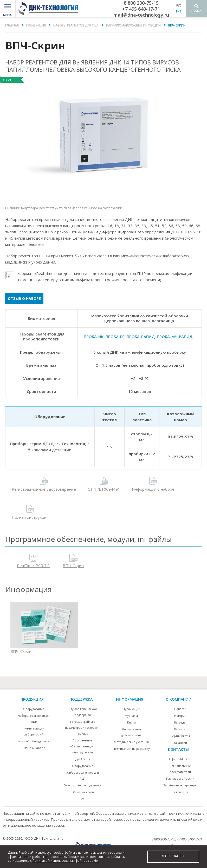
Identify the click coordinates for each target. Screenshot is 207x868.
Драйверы (83, 759)
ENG (179, 11)
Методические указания (131, 742)
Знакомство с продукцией (83, 785)
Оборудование (34, 709)
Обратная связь (83, 792)
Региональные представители (180, 769)
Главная (12, 25)
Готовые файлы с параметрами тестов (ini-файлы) (83, 728)
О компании (179, 699)
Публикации (131, 709)
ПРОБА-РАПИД (141, 337)
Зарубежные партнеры (180, 785)
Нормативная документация (131, 732)
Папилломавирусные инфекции (133, 25)
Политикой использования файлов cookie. (66, 861)
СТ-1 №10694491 (104, 489)
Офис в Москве (180, 759)
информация (130, 699)
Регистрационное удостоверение (44, 489)
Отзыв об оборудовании (34, 741)
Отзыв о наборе (24, 298)
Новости (180, 709)
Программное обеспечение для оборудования (83, 746)
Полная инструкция (30, 517)
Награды (180, 722)
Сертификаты (180, 736)
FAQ (83, 799)
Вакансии (180, 743)
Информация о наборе (153, 489)
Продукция (36, 25)
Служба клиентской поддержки (83, 712)
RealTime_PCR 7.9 (33, 565)
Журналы (131, 716)
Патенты (180, 729)
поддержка (81, 699)
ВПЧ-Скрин (73, 565)
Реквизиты (180, 792)
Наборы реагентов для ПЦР (76, 25)
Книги (131, 722)
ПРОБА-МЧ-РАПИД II (176, 337)
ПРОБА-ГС (115, 337)
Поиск (196, 11)
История (180, 716)
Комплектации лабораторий (34, 731)
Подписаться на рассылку (131, 749)
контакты (178, 749)
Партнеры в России (180, 778)
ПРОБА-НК (94, 337)
